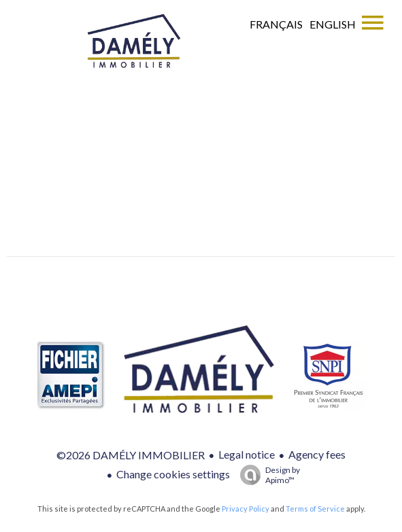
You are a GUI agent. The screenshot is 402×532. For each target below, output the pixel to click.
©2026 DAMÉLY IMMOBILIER (131, 455)
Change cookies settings (173, 474)
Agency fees (317, 454)
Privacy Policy (246, 509)
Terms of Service (315, 509)
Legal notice (247, 454)
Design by (267, 475)
